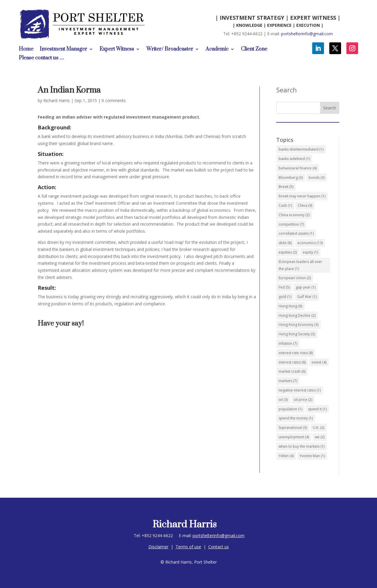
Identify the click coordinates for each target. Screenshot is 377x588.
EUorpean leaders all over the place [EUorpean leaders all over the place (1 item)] (300, 265)
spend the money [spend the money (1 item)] (296, 418)
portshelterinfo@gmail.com (307, 34)
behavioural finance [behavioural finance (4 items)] (298, 168)
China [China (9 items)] (305, 205)
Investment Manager (63, 50)
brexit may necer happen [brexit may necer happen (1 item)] (302, 196)
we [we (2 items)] (320, 437)
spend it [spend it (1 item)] (317, 409)
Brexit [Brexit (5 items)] (286, 187)
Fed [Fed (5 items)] (284, 287)
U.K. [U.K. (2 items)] (319, 428)
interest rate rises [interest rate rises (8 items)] (296, 353)
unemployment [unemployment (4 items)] (294, 437)
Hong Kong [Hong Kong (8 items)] (290, 306)
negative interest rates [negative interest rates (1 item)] (300, 390)
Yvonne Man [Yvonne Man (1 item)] (312, 456)
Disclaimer (158, 547)
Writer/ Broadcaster (170, 50)
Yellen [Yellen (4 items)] (286, 456)
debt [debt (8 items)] (285, 243)
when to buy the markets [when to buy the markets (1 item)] (302, 446)
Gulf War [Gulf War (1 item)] (307, 297)
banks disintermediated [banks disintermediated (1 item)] (301, 149)
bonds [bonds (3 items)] (317, 178)
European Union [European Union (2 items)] (295, 278)
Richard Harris (57, 100)
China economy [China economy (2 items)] (294, 215)
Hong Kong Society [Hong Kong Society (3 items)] (297, 334)
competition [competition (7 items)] (291, 224)
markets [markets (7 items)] (288, 381)
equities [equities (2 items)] (288, 252)
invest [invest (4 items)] (319, 362)
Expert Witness (117, 50)
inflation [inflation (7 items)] (288, 343)
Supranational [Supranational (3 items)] (293, 428)
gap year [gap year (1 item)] (306, 287)
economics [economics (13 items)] (310, 243)
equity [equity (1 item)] (310, 252)
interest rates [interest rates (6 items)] (292, 362)
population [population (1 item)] (290, 409)
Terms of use (188, 547)
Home (26, 50)
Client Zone (254, 50)
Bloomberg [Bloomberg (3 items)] (291, 178)
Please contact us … (42, 59)
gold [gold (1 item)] (285, 297)
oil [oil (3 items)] (283, 400)
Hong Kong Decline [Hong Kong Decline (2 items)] (297, 315)
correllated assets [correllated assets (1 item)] (296, 233)
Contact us (219, 547)
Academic (217, 50)
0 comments (114, 100)
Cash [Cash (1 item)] (285, 205)
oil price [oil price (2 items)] (303, 400)
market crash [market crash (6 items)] (292, 371)
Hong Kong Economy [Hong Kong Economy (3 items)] (299, 325)
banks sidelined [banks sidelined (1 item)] (294, 159)
